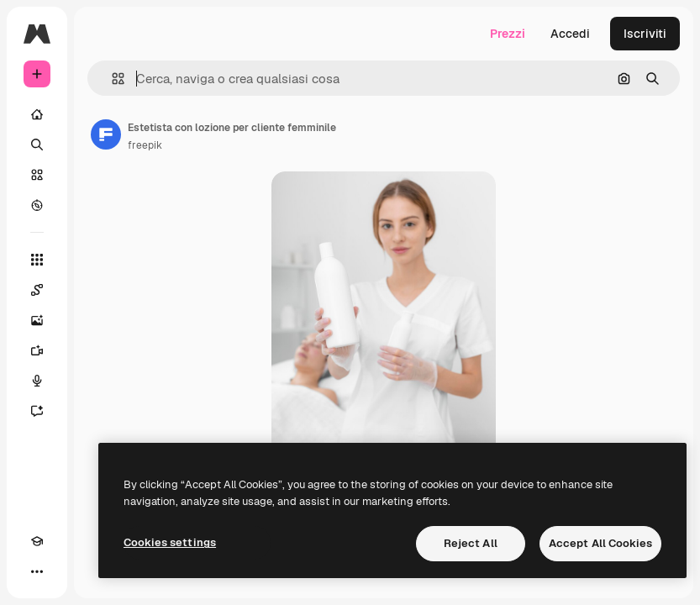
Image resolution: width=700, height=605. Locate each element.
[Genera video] (37, 350)
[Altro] (37, 571)
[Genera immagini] (37, 320)
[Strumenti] (37, 260)
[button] (111, 79)
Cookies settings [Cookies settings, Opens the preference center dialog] (170, 542)
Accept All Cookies (600, 543)
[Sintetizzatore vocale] (37, 381)
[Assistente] (37, 411)
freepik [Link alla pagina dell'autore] (145, 145)
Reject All (471, 543)
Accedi (570, 34)
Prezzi (508, 34)
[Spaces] (37, 290)
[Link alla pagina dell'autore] (106, 134)
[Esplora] (37, 205)
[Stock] (37, 175)
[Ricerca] (37, 145)
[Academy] (37, 541)
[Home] (37, 114)
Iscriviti (645, 34)
